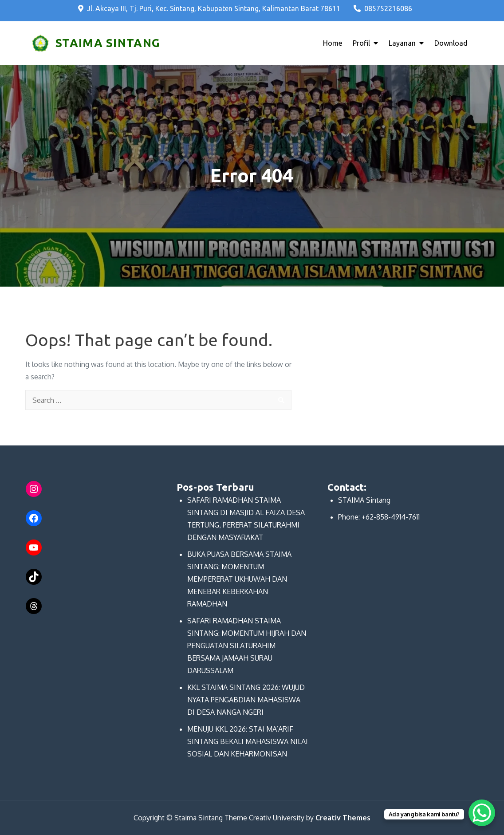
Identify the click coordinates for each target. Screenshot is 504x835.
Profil (361, 43)
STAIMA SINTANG (108, 43)
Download (451, 43)
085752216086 (383, 8)
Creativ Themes (343, 818)
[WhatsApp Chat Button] (482, 813)
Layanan (402, 43)
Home (333, 43)
